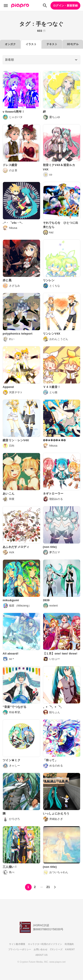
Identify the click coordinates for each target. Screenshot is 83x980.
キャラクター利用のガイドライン (45, 944)
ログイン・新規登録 (65, 6)
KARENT (70, 949)
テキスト (52, 44)
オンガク (10, 44)
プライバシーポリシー (20, 949)
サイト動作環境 (17, 944)
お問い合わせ (41, 949)
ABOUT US (41, 955)
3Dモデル (73, 44)
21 (48, 887)
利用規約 (69, 944)
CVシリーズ (56, 949)
